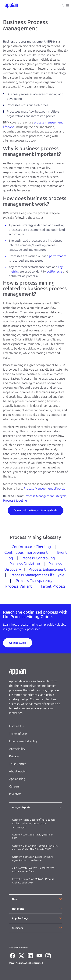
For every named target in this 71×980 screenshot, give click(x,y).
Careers (14, 786)
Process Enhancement (47, 569)
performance (58, 256)
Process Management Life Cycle (37, 575)
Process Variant (19, 586)
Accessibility (17, 749)
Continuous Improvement (26, 552)
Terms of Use (18, 734)
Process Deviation (25, 564)
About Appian (18, 771)
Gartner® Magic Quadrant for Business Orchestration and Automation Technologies (34, 823)
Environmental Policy (23, 741)
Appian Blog (17, 779)
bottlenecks (54, 271)
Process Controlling (38, 558)
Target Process (53, 586)
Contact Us (16, 726)
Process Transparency (34, 581)
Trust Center (18, 764)
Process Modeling (15, 501)
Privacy (14, 756)
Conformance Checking (31, 547)
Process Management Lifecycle (44, 488)
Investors (15, 794)
